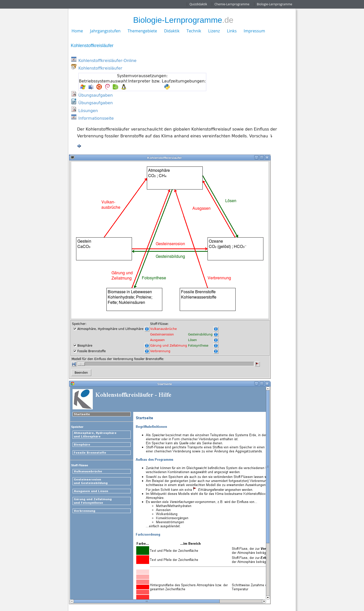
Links (232, 31)
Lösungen (88, 111)
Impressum (254, 31)
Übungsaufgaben (96, 95)
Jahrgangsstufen (105, 31)
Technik (194, 31)
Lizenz (214, 31)
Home (77, 31)
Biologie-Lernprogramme (275, 4)
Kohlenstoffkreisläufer (100, 68)
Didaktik (172, 31)
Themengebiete (142, 31)
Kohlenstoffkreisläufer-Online (107, 60)
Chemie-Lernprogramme (232, 4)
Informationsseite (96, 118)
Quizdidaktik (198, 4)
